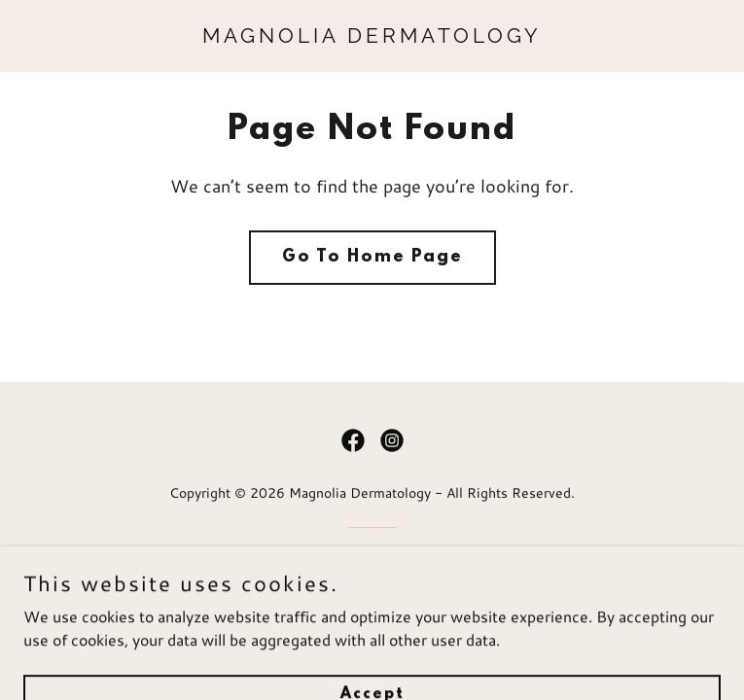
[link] (372, 36)
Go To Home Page (372, 258)
